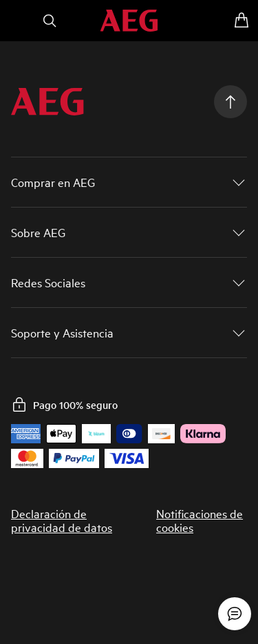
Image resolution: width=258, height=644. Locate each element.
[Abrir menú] (17, 21)
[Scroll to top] (230, 102)
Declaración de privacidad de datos (62, 520)
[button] (129, 182)
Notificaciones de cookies (200, 520)
